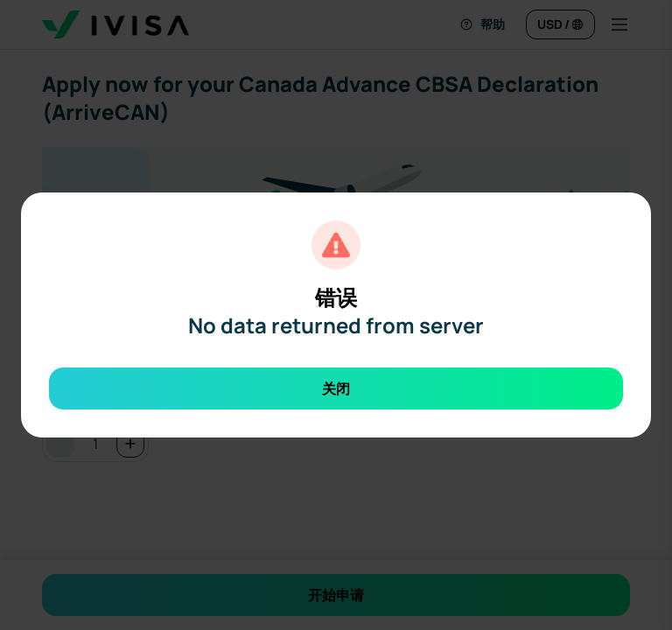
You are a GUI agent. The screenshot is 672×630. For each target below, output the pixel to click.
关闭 (336, 388)
